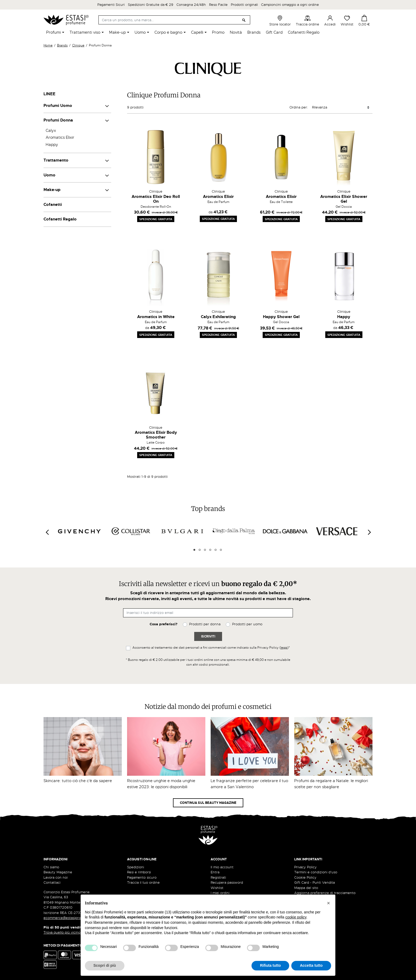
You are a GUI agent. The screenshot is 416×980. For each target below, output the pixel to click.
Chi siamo (51, 867)
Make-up (52, 190)
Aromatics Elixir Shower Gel (344, 199)
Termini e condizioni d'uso (316, 872)
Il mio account (222, 867)
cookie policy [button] (296, 917)
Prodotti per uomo (247, 624)
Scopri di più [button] (105, 965)
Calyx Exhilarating (218, 317)
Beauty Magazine (58, 872)
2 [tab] (200, 550)
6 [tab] (221, 550)
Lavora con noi (56, 877)
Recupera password (227, 883)
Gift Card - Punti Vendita (315, 883)
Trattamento (56, 160)
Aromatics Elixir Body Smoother (156, 435)
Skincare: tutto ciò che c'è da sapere (78, 781)
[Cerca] (174, 20)
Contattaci (52, 883)
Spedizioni (136, 867)
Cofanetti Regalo (60, 219)
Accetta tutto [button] (311, 965)
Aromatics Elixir (60, 137)
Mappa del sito (306, 888)
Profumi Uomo (58, 106)
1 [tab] (194, 550)
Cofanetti (53, 205)
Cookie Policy (305, 877)
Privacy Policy (305, 867)
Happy (52, 145)
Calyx (51, 131)
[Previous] (47, 532)
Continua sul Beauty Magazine (208, 803)
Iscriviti (208, 636)
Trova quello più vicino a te (67, 932)
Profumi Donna (58, 120)
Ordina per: (299, 107)
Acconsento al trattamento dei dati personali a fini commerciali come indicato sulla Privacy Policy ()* (211, 648)
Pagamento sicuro (142, 877)
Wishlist (347, 21)
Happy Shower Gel (281, 317)
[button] (328, 903)
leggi (284, 648)
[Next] (369, 532)
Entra (215, 872)
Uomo (49, 175)
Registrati (218, 877)
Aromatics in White (156, 317)
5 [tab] (216, 550)
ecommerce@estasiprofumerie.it (70, 918)
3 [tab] (205, 550)
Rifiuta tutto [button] (270, 965)
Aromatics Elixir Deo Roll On (156, 199)
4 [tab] (210, 550)
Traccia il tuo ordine (143, 883)
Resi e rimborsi (139, 872)
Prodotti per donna (205, 624)
